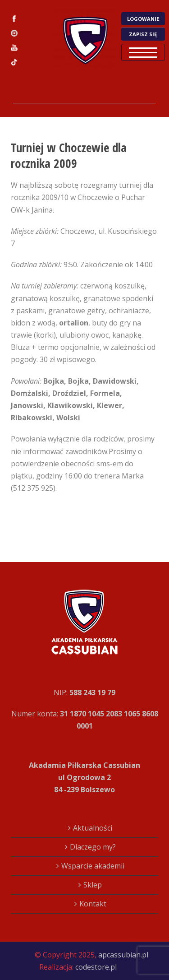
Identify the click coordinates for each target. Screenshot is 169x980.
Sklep (93, 885)
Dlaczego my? (93, 847)
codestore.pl (96, 967)
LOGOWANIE (143, 19)
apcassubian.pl (123, 955)
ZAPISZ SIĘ (143, 34)
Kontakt (93, 904)
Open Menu (143, 52)
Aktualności (93, 828)
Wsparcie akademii (93, 866)
